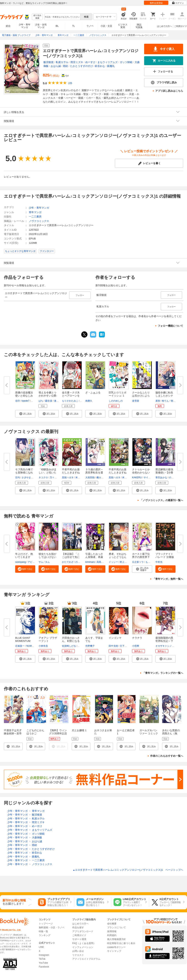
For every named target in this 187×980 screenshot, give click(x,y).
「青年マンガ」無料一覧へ (168, 579)
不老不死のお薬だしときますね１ (71, 473)
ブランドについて (116, 928)
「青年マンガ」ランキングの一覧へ (163, 673)
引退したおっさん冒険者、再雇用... (94, 557)
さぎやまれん (29, 478)
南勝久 (89, 401)
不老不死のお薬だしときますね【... (118, 473)
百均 (18, 478)
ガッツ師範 (126, 62)
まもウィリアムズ (108, 62)
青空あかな (161, 478)
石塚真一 (20, 646)
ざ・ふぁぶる (93, 393)
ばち (41, 401)
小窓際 (136, 646)
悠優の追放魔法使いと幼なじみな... (24, 396)
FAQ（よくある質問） (84, 943)
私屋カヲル (62, 62)
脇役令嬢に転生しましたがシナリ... (164, 396)
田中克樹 (113, 646)
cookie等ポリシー (116, 947)
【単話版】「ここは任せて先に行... (71, 557)
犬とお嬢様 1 (79, 730)
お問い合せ (78, 951)
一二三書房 (35, 217)
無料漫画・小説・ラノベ (52, 928)
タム (47, 562)
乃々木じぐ (56, 478)
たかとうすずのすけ (82, 66)
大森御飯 (37, 837)
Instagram (44, 955)
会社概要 (112, 924)
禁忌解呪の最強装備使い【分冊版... (164, 473)
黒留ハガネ (68, 478)
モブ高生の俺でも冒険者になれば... (24, 473)
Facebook (44, 967)
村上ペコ (124, 562)
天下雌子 (124, 646)
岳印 (18, 401)
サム (41, 562)
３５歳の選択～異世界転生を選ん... (94, 473)
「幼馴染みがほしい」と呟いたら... (47, 473)
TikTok (42, 959)
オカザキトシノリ (165, 646)
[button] (25, 414)
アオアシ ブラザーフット (48, 639)
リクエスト (78, 955)
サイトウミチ (151, 478)
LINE (41, 947)
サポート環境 (79, 939)
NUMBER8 (32, 646)
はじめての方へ (165, 26)
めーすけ (90, 62)
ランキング (45, 935)
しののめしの (116, 401)
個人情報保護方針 (116, 939)
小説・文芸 (106, 26)
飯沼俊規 (49, 62)
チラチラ (137, 638)
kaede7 (25, 401)
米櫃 (78, 478)
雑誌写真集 (139, 26)
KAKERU (137, 478)
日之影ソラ (138, 562)
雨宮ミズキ (77, 62)
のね (171, 478)
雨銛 (65, 66)
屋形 (158, 401)
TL (73, 26)
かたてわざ (68, 562)
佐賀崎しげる (69, 646)
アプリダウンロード (83, 931)
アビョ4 (32, 562)
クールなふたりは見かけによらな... (141, 396)
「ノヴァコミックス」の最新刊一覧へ (162, 500)
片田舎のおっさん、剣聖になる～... (71, 641)
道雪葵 (136, 401)
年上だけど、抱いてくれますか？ (24, 557)
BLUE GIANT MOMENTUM (23, 639)
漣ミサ (57, 401)
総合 (8, 26)
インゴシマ (115, 638)
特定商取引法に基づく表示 (121, 943)
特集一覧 (43, 931)
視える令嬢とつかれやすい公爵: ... (48, 396)
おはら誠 (56, 66)
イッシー (113, 562)
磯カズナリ (102, 478)
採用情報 (112, 931)
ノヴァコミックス (39, 221)
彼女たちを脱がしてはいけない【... (47, 557)
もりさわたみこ (70, 401)
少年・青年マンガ (25, 26)
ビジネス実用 (123, 26)
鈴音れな (100, 66)
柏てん (165, 401)
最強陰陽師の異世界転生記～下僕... (164, 641)
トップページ (46, 924)
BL (57, 26)
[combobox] (62, 17)
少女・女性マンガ (41, 26)
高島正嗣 (101, 562)
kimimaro (90, 562)
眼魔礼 (111, 66)
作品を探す (78, 928)
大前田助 (90, 478)
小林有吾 (43, 646)
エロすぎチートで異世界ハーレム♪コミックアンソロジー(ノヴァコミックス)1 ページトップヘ (128, 870)
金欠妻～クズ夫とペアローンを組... (71, 396)
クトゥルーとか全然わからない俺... (141, 473)
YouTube (43, 963)
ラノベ (90, 26)
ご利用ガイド (181, 26)
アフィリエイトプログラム (86, 959)
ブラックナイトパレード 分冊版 (165, 555)
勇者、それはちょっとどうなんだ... (118, 557)
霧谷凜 (49, 401)
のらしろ (80, 562)
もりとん (150, 562)
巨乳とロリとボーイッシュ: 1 (118, 394)
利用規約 (112, 935)
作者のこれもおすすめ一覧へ (167, 756)
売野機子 (90, 646)
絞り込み (37, 17)
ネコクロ (43, 478)
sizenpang (21, 562)
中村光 (159, 562)
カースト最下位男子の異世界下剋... (141, 557)
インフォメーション (83, 947)
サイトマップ (114, 951)
